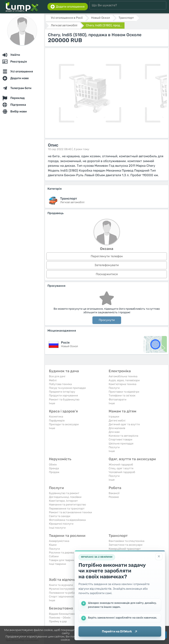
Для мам (114, 432)
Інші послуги (57, 528)
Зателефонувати (107, 265)
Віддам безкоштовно (63, 614)
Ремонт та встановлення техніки (70, 512)
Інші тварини (57, 564)
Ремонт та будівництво (64, 399)
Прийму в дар (58, 621)
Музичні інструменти (63, 589)
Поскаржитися (107, 274)
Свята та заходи (60, 516)
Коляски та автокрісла (123, 436)
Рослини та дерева (61, 553)
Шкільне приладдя (121, 443)
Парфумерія (57, 421)
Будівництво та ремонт (64, 493)
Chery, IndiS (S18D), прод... (104, 25)
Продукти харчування (63, 395)
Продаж (54, 472)
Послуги (114, 388)
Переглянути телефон (107, 256)
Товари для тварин (62, 560)
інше (112, 480)
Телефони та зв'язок (122, 395)
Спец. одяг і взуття (121, 468)
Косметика (56, 417)
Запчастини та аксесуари (126, 545)
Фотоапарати (118, 399)
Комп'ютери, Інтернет (63, 501)
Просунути (107, 320)
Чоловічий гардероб (122, 472)
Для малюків (117, 428)
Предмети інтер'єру (62, 392)
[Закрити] (159, 556)
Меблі (53, 380)
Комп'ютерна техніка (122, 384)
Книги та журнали (61, 585)
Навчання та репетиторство (67, 505)
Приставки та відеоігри (124, 392)
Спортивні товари (120, 439)
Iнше (52, 403)
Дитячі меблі (117, 421)
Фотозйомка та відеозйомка (67, 520)
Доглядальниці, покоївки (65, 497)
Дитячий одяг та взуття (124, 424)
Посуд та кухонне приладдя (67, 388)
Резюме (114, 497)
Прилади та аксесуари (64, 424)
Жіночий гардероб (121, 465)
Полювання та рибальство (66, 593)
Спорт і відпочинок (61, 597)
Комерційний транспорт (125, 549)
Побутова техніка (60, 384)
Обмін (53, 465)
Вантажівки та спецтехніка (126, 541)
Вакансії (114, 493)
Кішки (53, 545)
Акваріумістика (59, 541)
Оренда (54, 468)
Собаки (54, 556)
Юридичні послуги (61, 524)
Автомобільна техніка (123, 376)
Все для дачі (57, 376)
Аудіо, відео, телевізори (124, 380)
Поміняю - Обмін (60, 618)
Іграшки (114, 417)
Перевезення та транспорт (67, 509)
